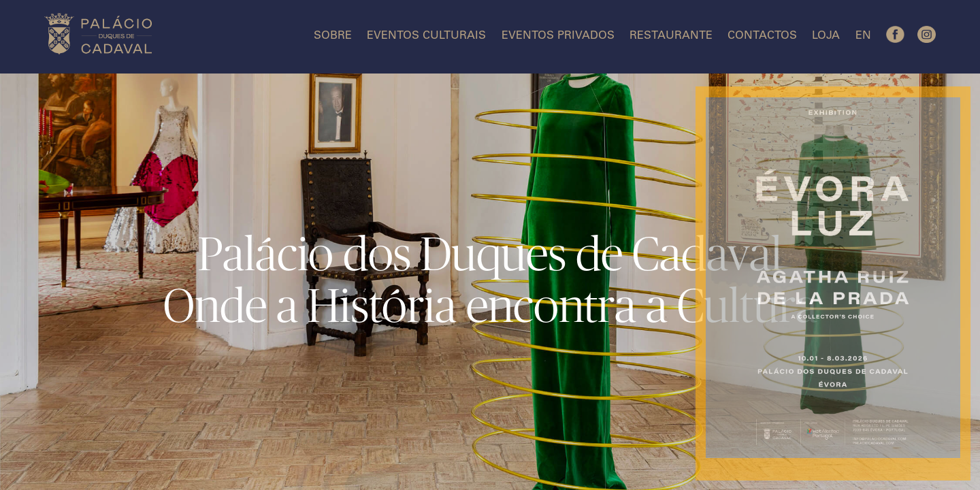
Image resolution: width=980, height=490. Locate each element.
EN (863, 36)
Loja (826, 36)
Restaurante (671, 36)
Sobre (333, 36)
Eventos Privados (558, 36)
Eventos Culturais (426, 36)
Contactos (762, 36)
